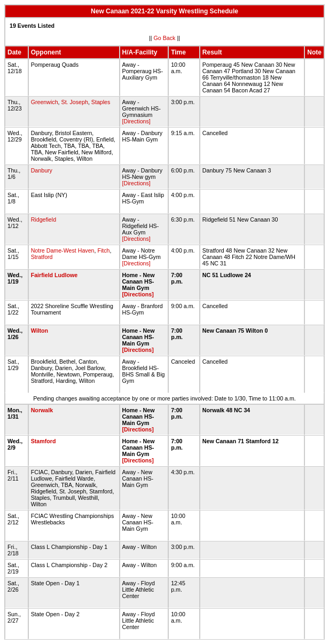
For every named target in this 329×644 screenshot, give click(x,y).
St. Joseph (75, 102)
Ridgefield (44, 219)
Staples (101, 102)
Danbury (42, 170)
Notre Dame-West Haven (63, 250)
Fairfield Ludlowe (54, 275)
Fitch (103, 250)
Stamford (44, 441)
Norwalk (42, 410)
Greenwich (45, 102)
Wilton (40, 331)
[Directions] (136, 121)
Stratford (42, 257)
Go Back (165, 38)
